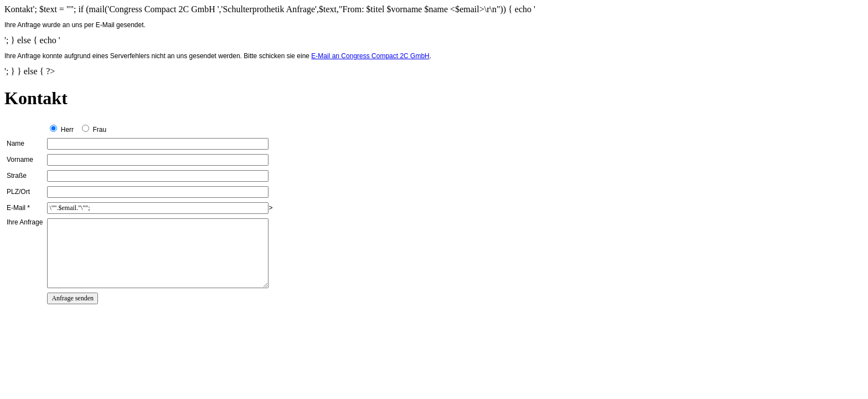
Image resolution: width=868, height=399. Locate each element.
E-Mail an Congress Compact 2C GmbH (370, 56)
